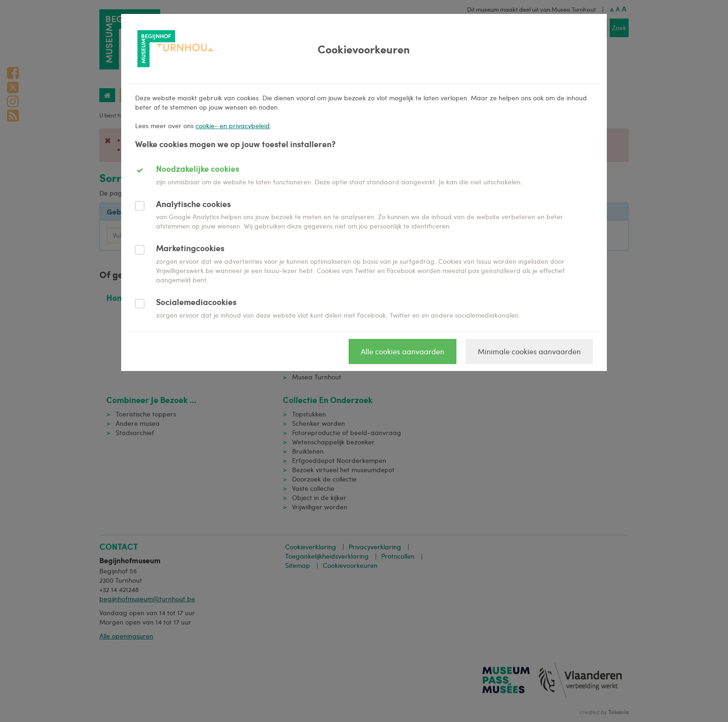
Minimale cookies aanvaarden (529, 351)
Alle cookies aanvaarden (403, 351)
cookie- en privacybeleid (233, 126)
